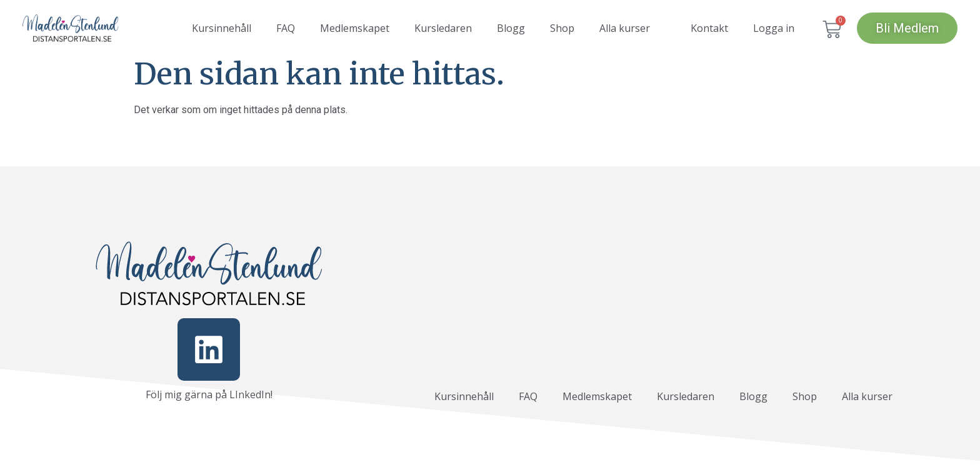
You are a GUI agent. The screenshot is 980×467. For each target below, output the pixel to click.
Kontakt (709, 28)
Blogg (511, 28)
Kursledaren (443, 28)
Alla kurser (625, 28)
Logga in (774, 28)
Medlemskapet (355, 28)
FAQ (286, 28)
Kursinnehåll (222, 28)
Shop (562, 28)
